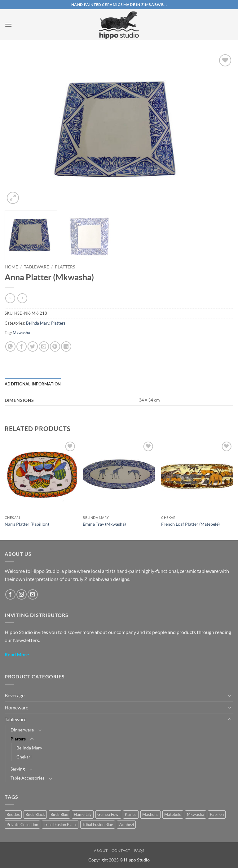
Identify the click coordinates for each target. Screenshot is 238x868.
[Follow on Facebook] (10, 594)
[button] (8, 25)
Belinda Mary (38, 323)
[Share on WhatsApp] (10, 346)
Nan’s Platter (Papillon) (27, 524)
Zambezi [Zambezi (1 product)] (126, 825)
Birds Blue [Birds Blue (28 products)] (59, 814)
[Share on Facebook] (22, 346)
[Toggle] (230, 695)
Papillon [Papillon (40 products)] (217, 814)
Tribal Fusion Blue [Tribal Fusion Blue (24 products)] (98, 825)
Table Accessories (27, 778)
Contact (121, 850)
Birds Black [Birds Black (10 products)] (35, 814)
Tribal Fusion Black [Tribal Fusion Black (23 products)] (60, 825)
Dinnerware (22, 730)
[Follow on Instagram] (22, 594)
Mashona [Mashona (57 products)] (150, 814)
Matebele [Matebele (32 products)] (173, 814)
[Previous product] (22, 298)
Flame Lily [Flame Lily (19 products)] (83, 814)
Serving (18, 769)
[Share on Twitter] (33, 346)
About (101, 850)
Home (11, 267)
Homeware (16, 707)
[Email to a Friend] (44, 346)
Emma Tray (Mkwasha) (104, 524)
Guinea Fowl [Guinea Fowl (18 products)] (108, 814)
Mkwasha (21, 333)
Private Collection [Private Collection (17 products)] (22, 825)
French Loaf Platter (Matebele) (190, 524)
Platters (65, 267)
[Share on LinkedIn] (66, 346)
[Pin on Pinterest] (55, 346)
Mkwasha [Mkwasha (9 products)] (196, 814)
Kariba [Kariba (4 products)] (131, 814)
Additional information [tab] (33, 384)
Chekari (24, 757)
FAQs (139, 850)
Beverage (15, 695)
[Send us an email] (33, 594)
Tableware (36, 267)
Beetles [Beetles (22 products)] (13, 814)
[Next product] (10, 298)
